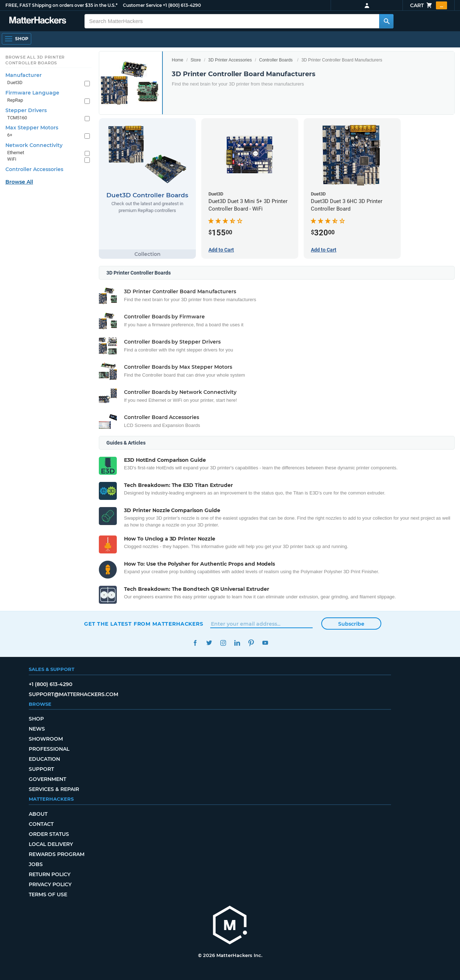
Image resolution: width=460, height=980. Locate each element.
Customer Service (142, 5)
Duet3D (15, 82)
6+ (10, 135)
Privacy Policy (50, 884)
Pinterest (251, 643)
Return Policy (50, 874)
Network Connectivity (34, 145)
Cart (429, 5)
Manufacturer (24, 75)
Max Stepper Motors (32, 128)
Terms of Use (48, 894)
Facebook (195, 643)
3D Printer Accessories (230, 60)
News (37, 729)
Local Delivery (51, 844)
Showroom (46, 739)
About (38, 814)
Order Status (49, 834)
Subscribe (351, 624)
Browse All (19, 182)
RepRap (15, 100)
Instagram (223, 643)
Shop (36, 719)
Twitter (209, 643)
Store (196, 60)
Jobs (36, 864)
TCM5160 (17, 118)
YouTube (265, 643)
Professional (49, 749)
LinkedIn (237, 643)
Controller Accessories (34, 169)
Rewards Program (57, 854)
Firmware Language (32, 93)
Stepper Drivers (26, 110)
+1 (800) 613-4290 (182, 5)
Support (41, 769)
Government (47, 779)
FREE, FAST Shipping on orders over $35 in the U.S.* (61, 5)
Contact (41, 824)
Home (178, 60)
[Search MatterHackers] (386, 21)
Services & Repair (54, 789)
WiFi (12, 159)
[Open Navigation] (17, 39)
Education (44, 759)
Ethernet (16, 153)
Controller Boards (276, 60)
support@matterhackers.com (73, 694)
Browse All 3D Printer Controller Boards (35, 60)
